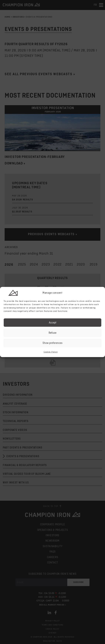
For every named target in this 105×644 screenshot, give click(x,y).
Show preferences (52, 343)
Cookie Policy (51, 352)
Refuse (52, 333)
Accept (53, 322)
